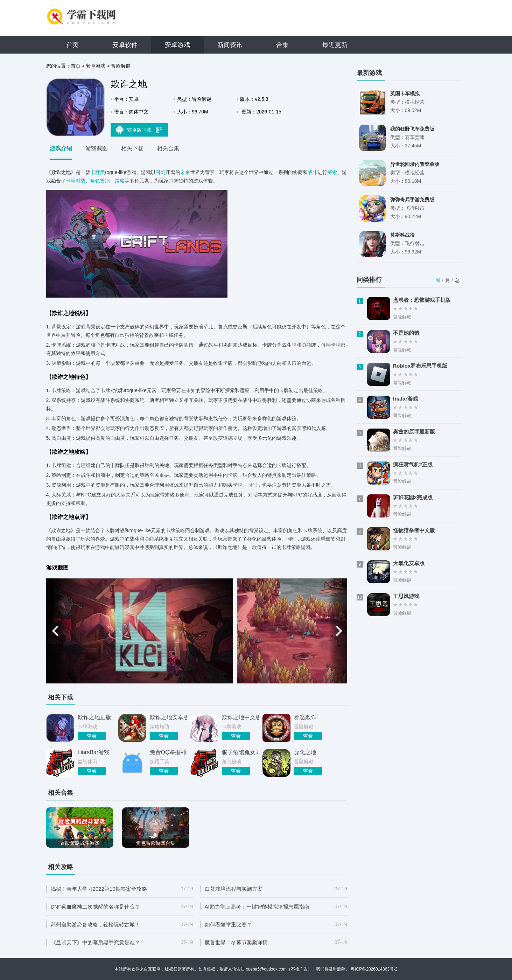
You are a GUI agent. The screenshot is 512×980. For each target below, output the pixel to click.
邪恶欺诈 (305, 717)
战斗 (313, 172)
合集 (282, 45)
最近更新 (335, 45)
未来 (185, 172)
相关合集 (168, 148)
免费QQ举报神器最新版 (168, 752)
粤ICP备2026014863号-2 (374, 969)
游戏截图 (97, 148)
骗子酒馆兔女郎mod (240, 752)
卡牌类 (98, 172)
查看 (92, 736)
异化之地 (305, 752)
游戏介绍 (61, 148)
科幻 (161, 172)
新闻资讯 (230, 45)
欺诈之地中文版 (240, 717)
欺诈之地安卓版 (168, 717)
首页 (72, 45)
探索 (332, 172)
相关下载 (132, 148)
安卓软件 (125, 45)
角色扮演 (100, 181)
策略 (120, 181)
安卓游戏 (177, 45)
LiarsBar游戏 (94, 752)
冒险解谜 (121, 66)
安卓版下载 (139, 130)
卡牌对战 (76, 181)
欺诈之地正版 (94, 717)
